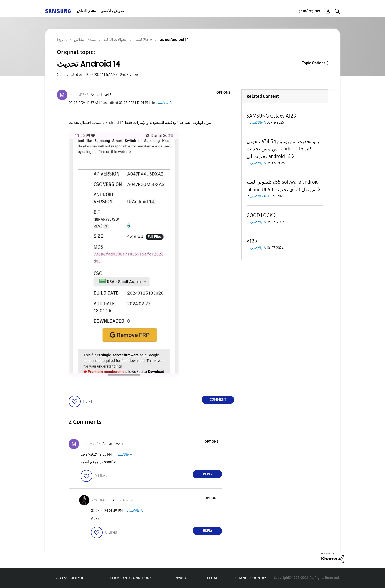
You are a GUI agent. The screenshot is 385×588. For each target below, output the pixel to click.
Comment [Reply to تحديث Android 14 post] (218, 400)
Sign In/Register (308, 11)
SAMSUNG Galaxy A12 (270, 116)
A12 (250, 241)
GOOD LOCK (260, 215)
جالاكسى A (164, 103)
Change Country (251, 578)
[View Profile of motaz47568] (79, 95)
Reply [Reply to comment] (208, 474)
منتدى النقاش (86, 11)
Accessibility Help (73, 578)
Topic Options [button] (314, 63)
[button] (226, 93)
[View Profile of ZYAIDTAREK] (101, 500)
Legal (213, 578)
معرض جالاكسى (112, 11)
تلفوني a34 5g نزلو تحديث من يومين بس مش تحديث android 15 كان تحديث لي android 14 (284, 149)
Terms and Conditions (131, 578)
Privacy (179, 578)
